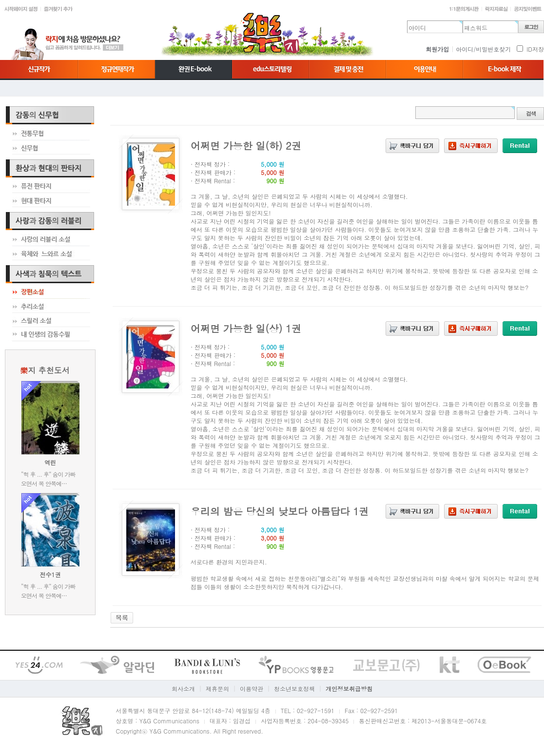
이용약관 (252, 688)
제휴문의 (217, 688)
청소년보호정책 (294, 688)
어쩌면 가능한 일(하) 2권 (246, 145)
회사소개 (183, 688)
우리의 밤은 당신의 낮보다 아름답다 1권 (280, 511)
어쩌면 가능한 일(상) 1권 (246, 328)
